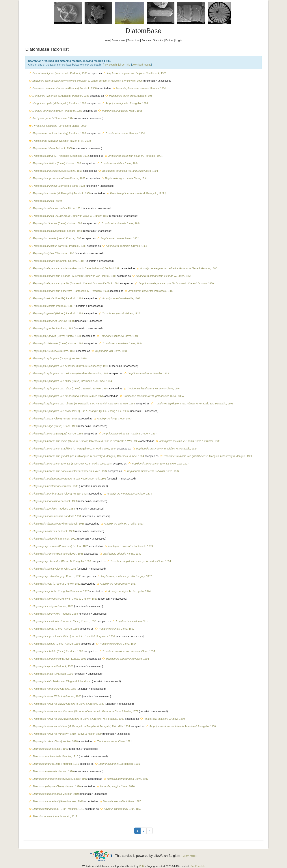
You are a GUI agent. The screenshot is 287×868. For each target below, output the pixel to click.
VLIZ (142, 866)
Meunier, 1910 (48, 749)
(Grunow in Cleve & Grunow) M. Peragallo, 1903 (76, 719)
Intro (107, 40)
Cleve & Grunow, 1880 (188, 441)
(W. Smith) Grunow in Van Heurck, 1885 (72, 276)
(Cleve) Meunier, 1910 (58, 779)
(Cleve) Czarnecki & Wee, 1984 (68, 389)
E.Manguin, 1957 (129, 96)
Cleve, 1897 (125, 779)
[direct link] (124, 65)
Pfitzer (45, 201)
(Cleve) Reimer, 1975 (66, 396)
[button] (30, 73)
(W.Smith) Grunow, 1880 (55, 696)
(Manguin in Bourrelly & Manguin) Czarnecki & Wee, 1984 (86, 456)
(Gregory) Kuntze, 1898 (57, 358)
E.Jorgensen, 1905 (117, 764)
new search (110, 65)
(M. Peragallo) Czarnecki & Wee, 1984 (72, 449)
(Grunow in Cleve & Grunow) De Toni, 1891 (74, 268)
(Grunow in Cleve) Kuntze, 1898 (62, 621)
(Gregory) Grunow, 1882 (54, 584)
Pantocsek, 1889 (149, 291)
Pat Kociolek (198, 866)
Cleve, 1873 (112, 419)
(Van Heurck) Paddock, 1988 (58, 73)
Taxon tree (134, 40)
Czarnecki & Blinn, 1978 (56, 186)
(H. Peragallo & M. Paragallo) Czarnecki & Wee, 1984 (82, 404)
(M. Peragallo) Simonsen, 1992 (58, 156)
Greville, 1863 (124, 246)
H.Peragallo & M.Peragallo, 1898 (192, 404)
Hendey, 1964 (139, 88)
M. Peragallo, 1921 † (136, 193)
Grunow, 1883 (52, 689)
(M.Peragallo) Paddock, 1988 (57, 103)
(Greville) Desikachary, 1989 (68, 366)
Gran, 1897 (120, 801)
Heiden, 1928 (119, 313)
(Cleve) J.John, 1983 (53, 426)
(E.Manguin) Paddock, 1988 (59, 96)
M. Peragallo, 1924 (125, 103)
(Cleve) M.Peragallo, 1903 (60, 561)
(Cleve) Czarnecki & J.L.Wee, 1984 (70, 381)
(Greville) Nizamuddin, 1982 (68, 373)
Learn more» (190, 856)
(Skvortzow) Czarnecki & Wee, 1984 (70, 464)
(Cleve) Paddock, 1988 (56, 651)
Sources (146, 40)
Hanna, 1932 (120, 554)
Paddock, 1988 (50, 148)
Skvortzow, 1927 (158, 464)
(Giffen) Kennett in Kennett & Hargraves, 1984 (71, 636)
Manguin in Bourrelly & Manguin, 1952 (206, 456)
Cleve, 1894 (117, 163)
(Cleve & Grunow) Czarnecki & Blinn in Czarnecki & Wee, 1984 (84, 441)
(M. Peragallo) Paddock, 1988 (59, 193)
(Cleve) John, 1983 (52, 569)
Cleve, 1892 (114, 629)
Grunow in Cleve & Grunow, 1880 (68, 216)
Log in (179, 40)
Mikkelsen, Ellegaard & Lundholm (60, 681)
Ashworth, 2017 (53, 816)
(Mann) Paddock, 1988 (55, 111)
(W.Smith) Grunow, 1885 (56, 261)
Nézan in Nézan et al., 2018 (59, 141)
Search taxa (119, 40)
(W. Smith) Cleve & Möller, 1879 (65, 734)
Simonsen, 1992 (52, 539)
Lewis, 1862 (118, 238)
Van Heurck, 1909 (134, 73)
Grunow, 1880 (51, 321)
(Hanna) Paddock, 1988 (56, 554)
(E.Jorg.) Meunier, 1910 (54, 764)
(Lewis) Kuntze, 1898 (55, 238)
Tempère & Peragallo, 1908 (180, 726)
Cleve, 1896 (115, 786)
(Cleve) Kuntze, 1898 (55, 163)
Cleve (130, 621)
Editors (169, 40)
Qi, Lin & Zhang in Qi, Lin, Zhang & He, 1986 (78, 411)
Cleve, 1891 (112, 741)
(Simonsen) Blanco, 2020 (57, 126)
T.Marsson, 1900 (51, 253)
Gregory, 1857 (128, 434)
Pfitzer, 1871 (55, 208)
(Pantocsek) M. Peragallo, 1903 (68, 291)
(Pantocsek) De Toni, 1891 (58, 546)
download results (142, 65)
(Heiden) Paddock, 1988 (56, 313)
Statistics (158, 40)
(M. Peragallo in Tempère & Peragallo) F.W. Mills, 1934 (79, 726)
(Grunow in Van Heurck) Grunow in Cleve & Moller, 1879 (83, 711)
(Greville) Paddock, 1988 (57, 246)
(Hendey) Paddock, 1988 (62, 88)
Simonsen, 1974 (51, 118)
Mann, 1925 (120, 111)
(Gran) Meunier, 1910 (56, 801)
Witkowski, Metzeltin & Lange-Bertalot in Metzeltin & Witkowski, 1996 (85, 81)
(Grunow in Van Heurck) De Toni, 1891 (67, 479)
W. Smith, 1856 (161, 276)
